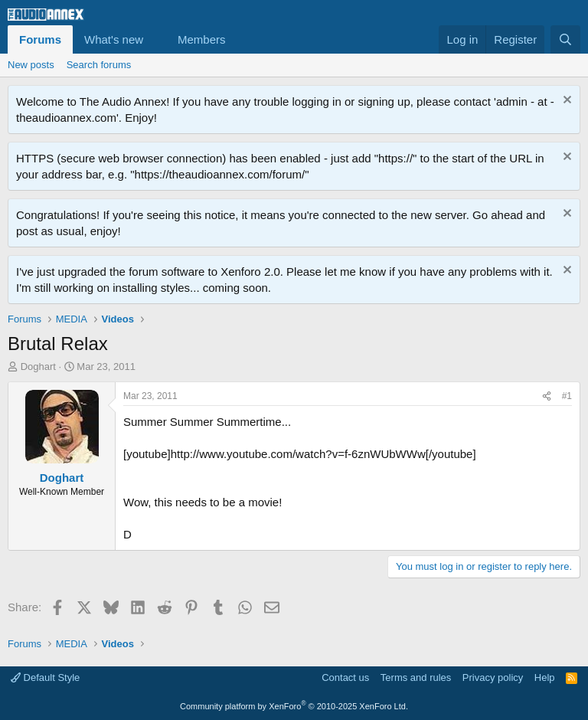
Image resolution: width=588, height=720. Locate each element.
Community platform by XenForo (294, 706)
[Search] (565, 39)
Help (545, 677)
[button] (155, 39)
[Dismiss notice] (565, 101)
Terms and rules (416, 677)
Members (202, 39)
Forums (40, 39)
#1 (567, 396)
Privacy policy (493, 677)
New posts (31, 65)
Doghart (38, 367)
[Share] (547, 396)
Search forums (99, 65)
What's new (114, 39)
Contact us (345, 677)
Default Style (45, 677)
